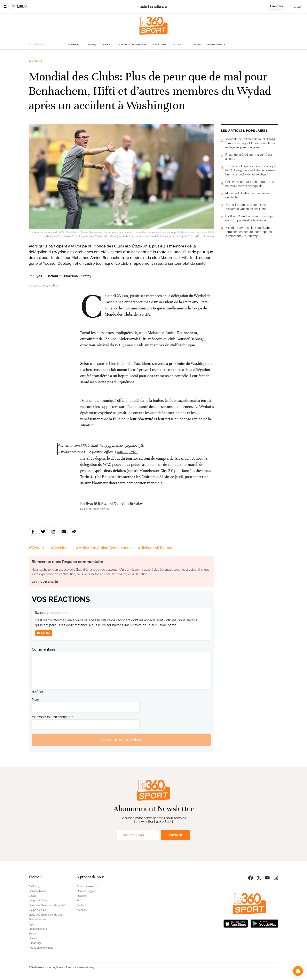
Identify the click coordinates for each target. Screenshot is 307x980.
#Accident (60, 548)
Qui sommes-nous (87, 886)
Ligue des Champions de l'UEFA (47, 915)
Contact (81, 905)
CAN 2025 (91, 45)
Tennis (197, 45)
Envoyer (176, 835)
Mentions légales (86, 891)
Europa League (37, 919)
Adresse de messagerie (52, 717)
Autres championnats (41, 948)
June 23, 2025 (127, 452)
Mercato (108, 45)
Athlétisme (159, 45)
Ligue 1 (33, 938)
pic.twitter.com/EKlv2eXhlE (77, 446)
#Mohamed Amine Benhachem (103, 548)
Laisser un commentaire (121, 739)
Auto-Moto (179, 45)
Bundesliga (35, 943)
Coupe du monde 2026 (133, 45)
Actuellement (36, 45)
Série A (33, 934)
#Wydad (36, 548)
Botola (32, 896)
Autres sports (216, 45)
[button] (298, 971)
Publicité (82, 896)
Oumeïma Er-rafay (77, 276)
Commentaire (44, 649)
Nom (36, 699)
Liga (31, 924)
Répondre (44, 633)
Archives (82, 910)
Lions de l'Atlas (37, 891)
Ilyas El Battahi (46, 276)
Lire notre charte (45, 582)
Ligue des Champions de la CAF (47, 905)
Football (74, 45)
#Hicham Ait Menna (155, 548)
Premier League (38, 929)
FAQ (79, 901)
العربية (297, 7)
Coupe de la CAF (38, 910)
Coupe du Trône (38, 901)
